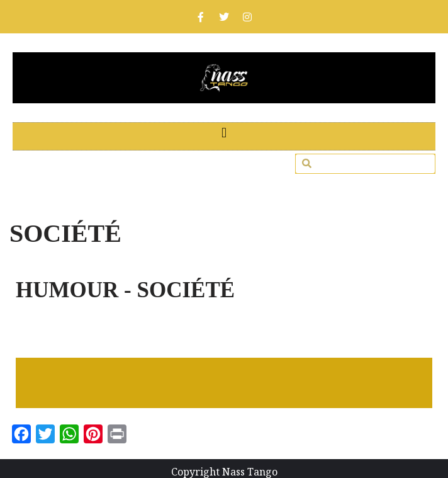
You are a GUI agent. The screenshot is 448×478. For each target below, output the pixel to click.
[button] (224, 133)
